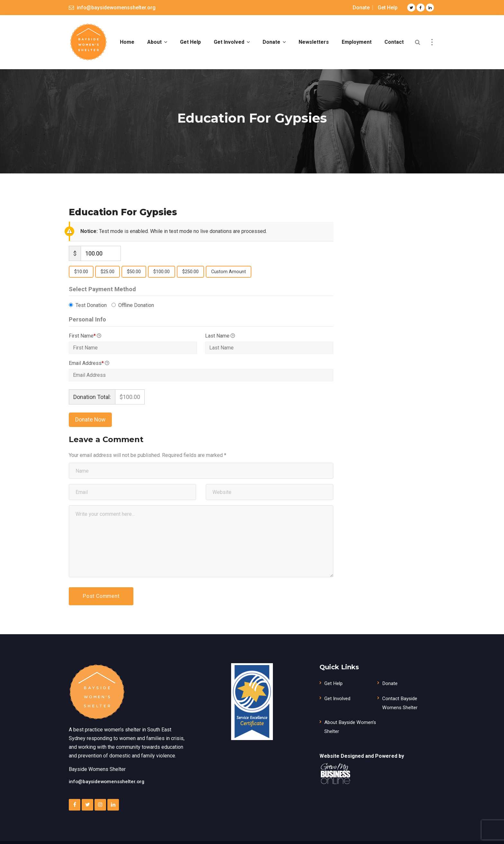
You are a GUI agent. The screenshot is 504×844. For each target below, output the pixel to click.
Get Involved (338, 705)
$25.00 (108, 278)
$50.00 (134, 278)
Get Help (388, 8)
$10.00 (81, 278)
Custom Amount (229, 278)
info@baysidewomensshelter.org (108, 788)
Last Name (220, 343)
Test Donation (90, 312)
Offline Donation (135, 312)
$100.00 (162, 278)
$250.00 (190, 278)
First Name (85, 343)
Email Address (89, 370)
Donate (361, 8)
